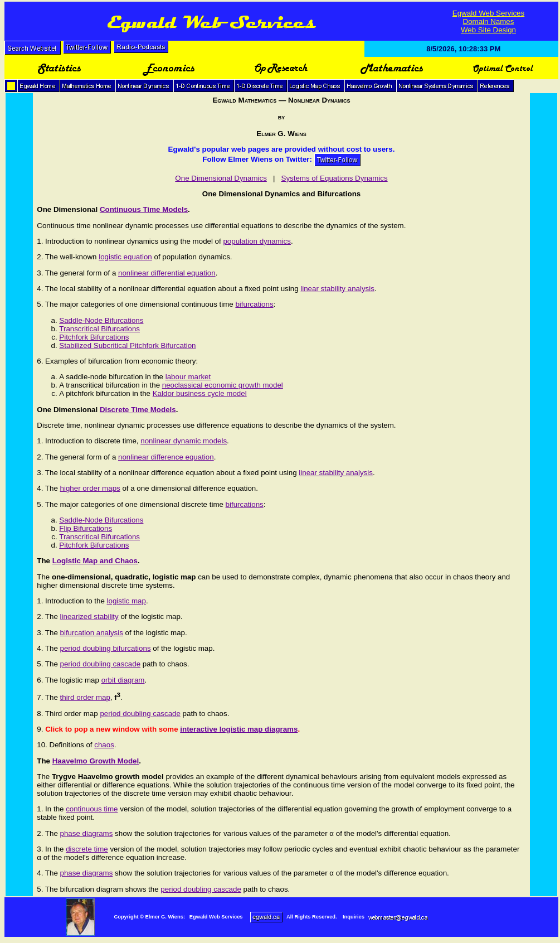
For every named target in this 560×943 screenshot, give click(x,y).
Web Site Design (488, 30)
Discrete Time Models (138, 410)
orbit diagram (123, 680)
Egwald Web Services (488, 13)
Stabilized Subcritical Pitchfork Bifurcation (127, 345)
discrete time (87, 849)
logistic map (126, 601)
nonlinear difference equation (166, 457)
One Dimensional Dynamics (221, 178)
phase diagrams (87, 833)
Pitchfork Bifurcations (94, 337)
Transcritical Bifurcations (99, 329)
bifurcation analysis (92, 633)
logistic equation (125, 257)
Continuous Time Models (144, 209)
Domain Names (489, 21)
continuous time (92, 809)
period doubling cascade (101, 664)
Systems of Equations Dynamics (335, 178)
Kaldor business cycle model (200, 393)
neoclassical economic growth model (223, 385)
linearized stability (89, 616)
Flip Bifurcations (86, 528)
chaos (104, 745)
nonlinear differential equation (167, 273)
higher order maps (90, 488)
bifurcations (254, 304)
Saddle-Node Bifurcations (101, 320)
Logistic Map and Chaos (95, 561)
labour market (188, 377)
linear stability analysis (337, 289)
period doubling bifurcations (106, 648)
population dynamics (257, 241)
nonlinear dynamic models (184, 441)
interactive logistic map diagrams (239, 729)
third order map (85, 697)
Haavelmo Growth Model (96, 761)
